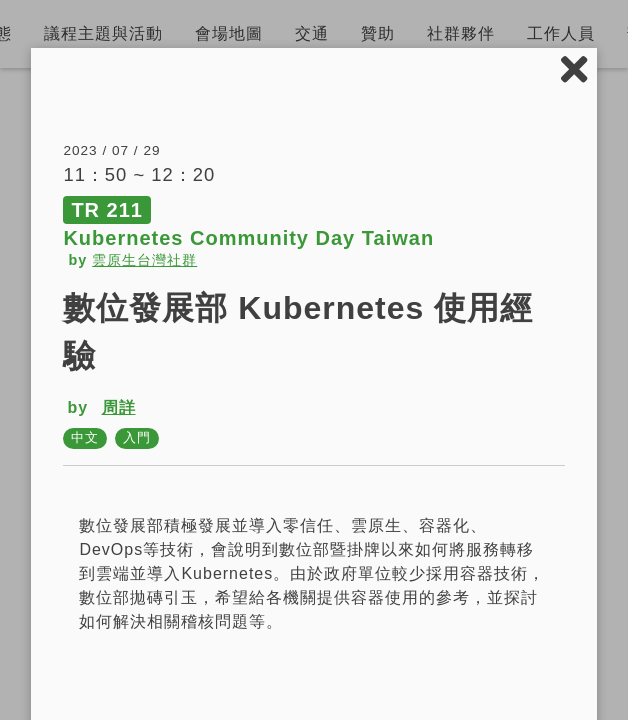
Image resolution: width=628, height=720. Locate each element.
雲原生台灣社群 (144, 260)
